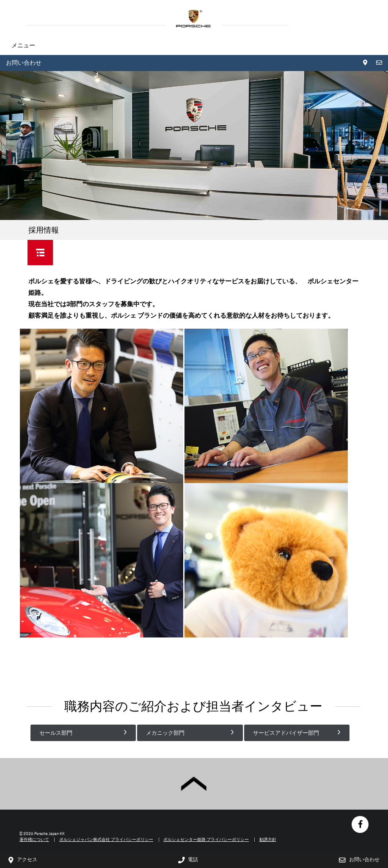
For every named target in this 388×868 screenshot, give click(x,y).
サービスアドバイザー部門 (286, 733)
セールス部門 (56, 733)
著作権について (34, 839)
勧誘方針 (268, 839)
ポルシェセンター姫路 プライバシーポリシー (206, 839)
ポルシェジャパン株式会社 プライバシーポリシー (106, 839)
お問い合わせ (24, 63)
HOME (193, 19)
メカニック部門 (165, 733)
